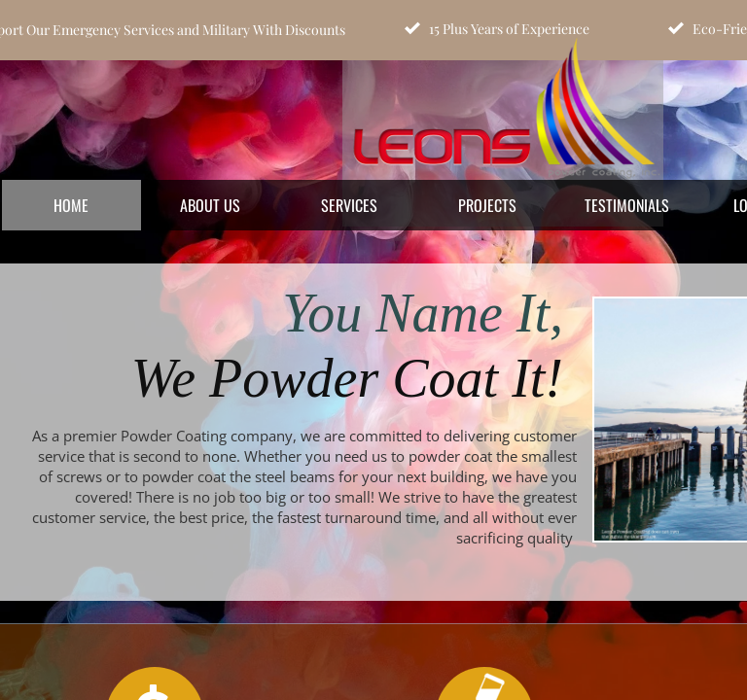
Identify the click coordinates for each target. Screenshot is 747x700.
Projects (487, 205)
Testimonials (627, 205)
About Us (210, 205)
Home (71, 205)
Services (349, 205)
